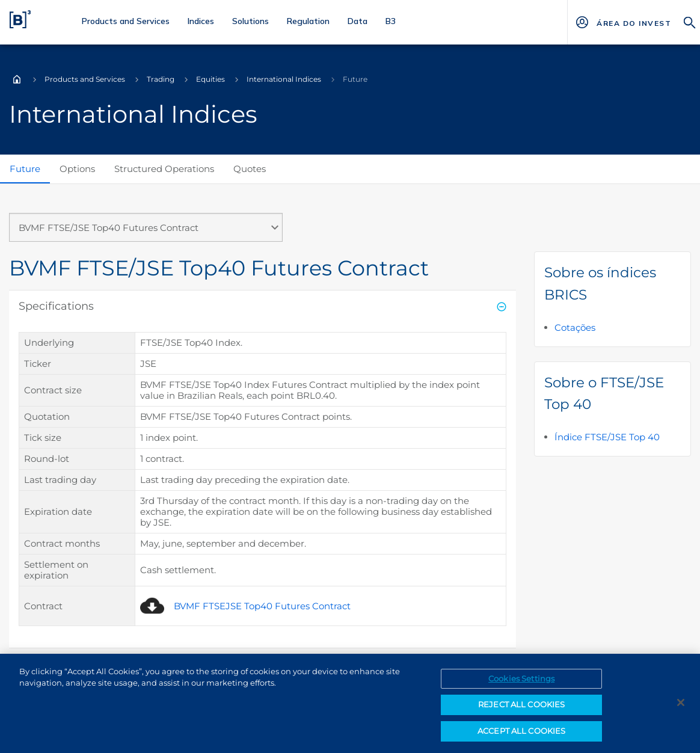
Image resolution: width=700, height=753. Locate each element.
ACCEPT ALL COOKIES (521, 738)
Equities (210, 79)
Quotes (250, 169)
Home (17, 79)
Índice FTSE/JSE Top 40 (607, 437)
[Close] (681, 710)
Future (25, 169)
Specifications (56, 306)
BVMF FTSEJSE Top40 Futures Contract (262, 606)
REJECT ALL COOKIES (521, 712)
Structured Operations (164, 169)
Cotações (575, 327)
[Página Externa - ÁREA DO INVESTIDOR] (634, 22)
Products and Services (85, 79)
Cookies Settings (521, 686)
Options (77, 169)
